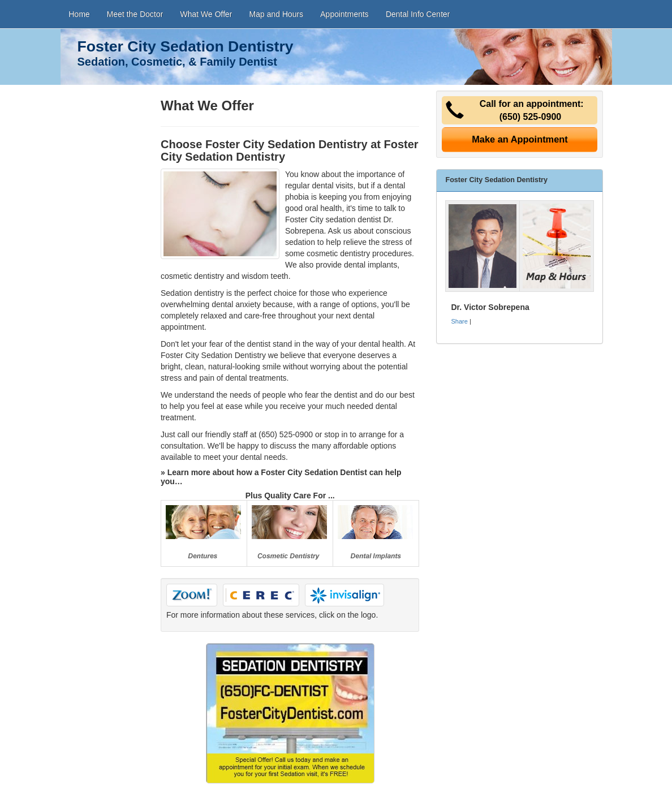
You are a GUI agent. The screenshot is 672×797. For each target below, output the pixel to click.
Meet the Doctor (135, 14)
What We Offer (206, 14)
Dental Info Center (418, 14)
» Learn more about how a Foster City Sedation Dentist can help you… (281, 477)
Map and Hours (277, 14)
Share (459, 321)
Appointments (344, 14)
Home (79, 14)
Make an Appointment (520, 139)
